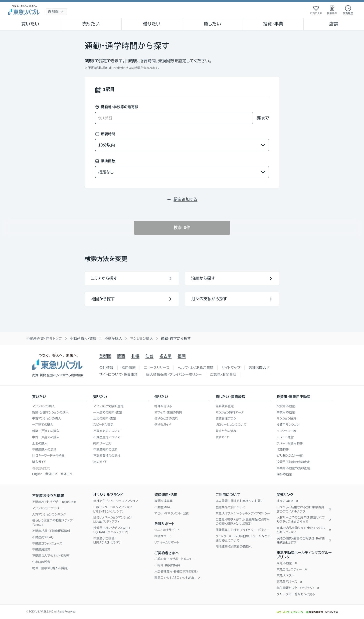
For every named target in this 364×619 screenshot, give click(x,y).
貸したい (212, 24)
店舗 (334, 24)
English (37, 474)
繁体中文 (51, 474)
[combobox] (174, 118)
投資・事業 (273, 24)
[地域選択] (56, 12)
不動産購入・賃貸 (83, 338)
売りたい (91, 24)
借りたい (152, 24)
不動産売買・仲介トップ (44, 338)
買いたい (30, 24)
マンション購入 (141, 338)
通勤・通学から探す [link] (176, 338)
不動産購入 (113, 338)
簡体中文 (67, 474)
